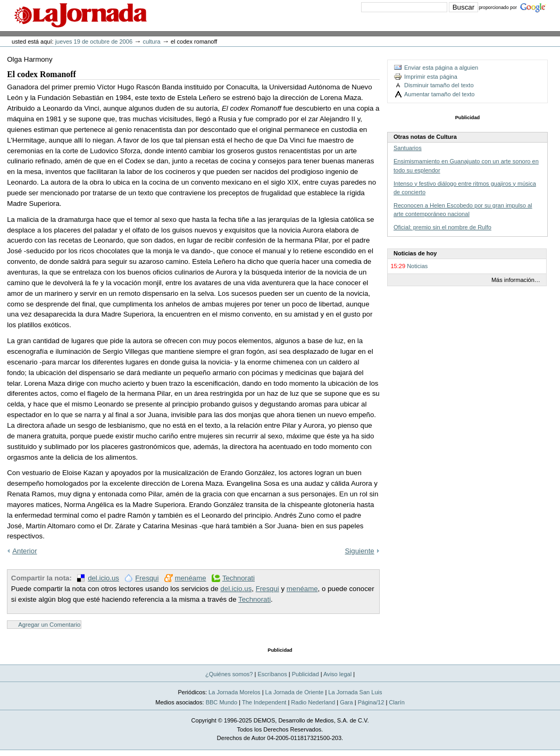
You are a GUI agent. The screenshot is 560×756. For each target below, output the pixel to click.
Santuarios (408, 148)
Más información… (516, 280)
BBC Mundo (222, 702)
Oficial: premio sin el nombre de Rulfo (442, 227)
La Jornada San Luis (355, 692)
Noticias (417, 266)
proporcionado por (498, 7)
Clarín (396, 702)
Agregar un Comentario (49, 625)
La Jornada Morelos (235, 692)
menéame (191, 578)
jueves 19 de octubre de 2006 (94, 41)
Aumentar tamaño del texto (439, 94)
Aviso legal (337, 674)
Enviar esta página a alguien (441, 68)
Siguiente (360, 551)
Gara (346, 702)
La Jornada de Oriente (295, 692)
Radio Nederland (313, 702)
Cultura (151, 41)
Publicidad (306, 674)
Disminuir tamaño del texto (439, 85)
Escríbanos (272, 674)
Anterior (24, 551)
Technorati (239, 578)
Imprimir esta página (431, 77)
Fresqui (147, 578)
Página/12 (371, 702)
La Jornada (80, 15)
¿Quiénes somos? (229, 674)
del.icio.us (103, 578)
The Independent (264, 702)
